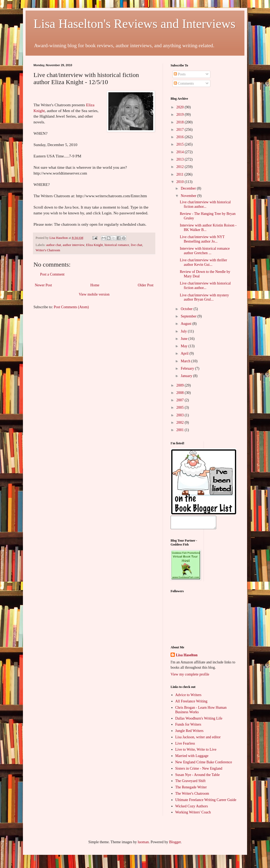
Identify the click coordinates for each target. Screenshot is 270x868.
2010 (181, 182)
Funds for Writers (188, 727)
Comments (184, 83)
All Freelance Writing (191, 704)
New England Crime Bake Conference (204, 765)
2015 (181, 144)
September (189, 316)
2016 (181, 137)
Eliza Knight (94, 245)
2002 (181, 423)
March (186, 361)
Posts (180, 74)
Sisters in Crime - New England (199, 771)
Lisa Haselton (59, 238)
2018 (181, 122)
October (187, 309)
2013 (181, 159)
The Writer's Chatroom (192, 796)
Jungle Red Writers (189, 733)
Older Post (146, 285)
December (189, 188)
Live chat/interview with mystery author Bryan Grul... (204, 297)
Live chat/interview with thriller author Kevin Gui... (203, 262)
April (185, 353)
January (187, 376)
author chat (54, 245)
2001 (181, 430)
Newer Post (43, 285)
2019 (181, 115)
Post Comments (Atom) (71, 307)
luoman (143, 844)
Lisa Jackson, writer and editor (198, 739)
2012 (181, 167)
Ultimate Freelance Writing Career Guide (206, 802)
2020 (181, 107)
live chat (136, 245)
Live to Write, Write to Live (196, 752)
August (186, 324)
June (184, 339)
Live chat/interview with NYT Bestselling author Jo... (202, 239)
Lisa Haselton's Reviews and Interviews (134, 24)
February (188, 368)
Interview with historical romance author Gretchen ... (205, 251)
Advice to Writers (188, 697)
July (184, 331)
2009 (181, 385)
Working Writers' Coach (193, 815)
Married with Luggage (192, 758)
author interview (74, 245)
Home (95, 285)
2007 (181, 400)
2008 (181, 393)
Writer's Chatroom (48, 250)
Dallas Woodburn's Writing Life (199, 721)
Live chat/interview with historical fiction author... (205, 204)
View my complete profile (190, 677)
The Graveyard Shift (191, 783)
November (189, 196)
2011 (180, 174)
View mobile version (94, 294)
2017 (181, 130)
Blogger (175, 844)
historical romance (117, 245)
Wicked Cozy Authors (192, 809)
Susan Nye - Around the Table (198, 777)
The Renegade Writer (191, 790)
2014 (181, 152)
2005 (181, 408)
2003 (181, 415)
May (184, 346)
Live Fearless (185, 746)
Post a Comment (52, 274)
